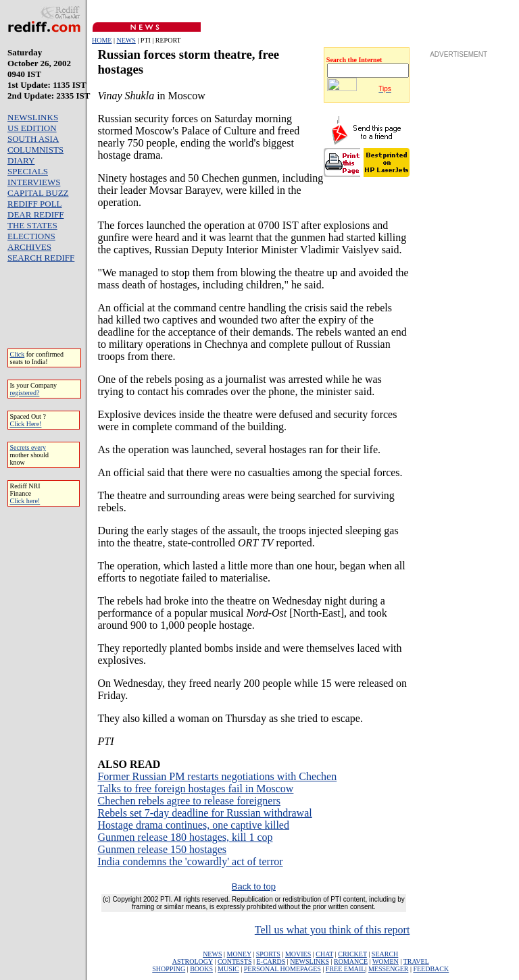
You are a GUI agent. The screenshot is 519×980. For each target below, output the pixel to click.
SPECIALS (28, 171)
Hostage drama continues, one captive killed (193, 825)
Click (18, 354)
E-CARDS (271, 961)
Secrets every (28, 447)
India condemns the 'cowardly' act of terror (190, 861)
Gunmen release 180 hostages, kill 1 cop (185, 837)
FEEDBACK (431, 969)
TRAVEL (416, 961)
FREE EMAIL (346, 969)
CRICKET (352, 954)
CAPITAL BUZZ (38, 193)
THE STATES (32, 225)
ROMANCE (351, 961)
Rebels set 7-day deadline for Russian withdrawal (204, 813)
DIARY (21, 160)
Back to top (254, 886)
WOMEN (386, 961)
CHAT (324, 954)
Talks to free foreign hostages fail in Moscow (195, 789)
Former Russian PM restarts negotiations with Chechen (217, 776)
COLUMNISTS (35, 150)
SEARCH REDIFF (41, 258)
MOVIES (298, 954)
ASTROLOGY (193, 961)
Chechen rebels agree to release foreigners (189, 801)
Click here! (25, 501)
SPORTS (268, 954)
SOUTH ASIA (33, 139)
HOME (102, 40)
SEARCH (385, 954)
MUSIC (228, 969)
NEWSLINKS (33, 117)
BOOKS (201, 969)
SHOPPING (169, 969)
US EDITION (32, 128)
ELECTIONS (31, 236)
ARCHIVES (29, 247)
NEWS (126, 40)
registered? (25, 393)
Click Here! (26, 424)
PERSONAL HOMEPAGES (282, 969)
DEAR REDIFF (35, 214)
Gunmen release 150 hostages (162, 849)
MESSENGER (388, 969)
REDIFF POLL (35, 204)
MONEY (239, 954)
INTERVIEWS (34, 182)
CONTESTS (235, 961)
